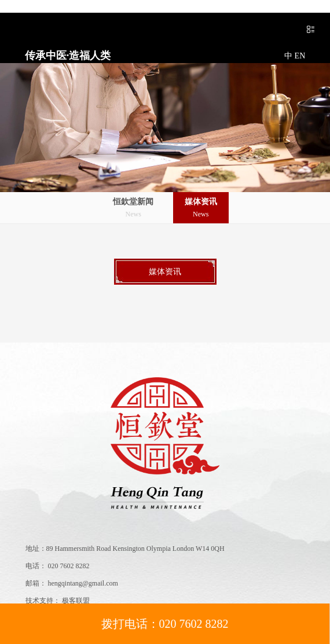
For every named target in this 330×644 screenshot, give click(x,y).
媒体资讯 (201, 209)
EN (300, 56)
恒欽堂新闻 (133, 209)
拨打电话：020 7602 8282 (165, 624)
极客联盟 (76, 601)
